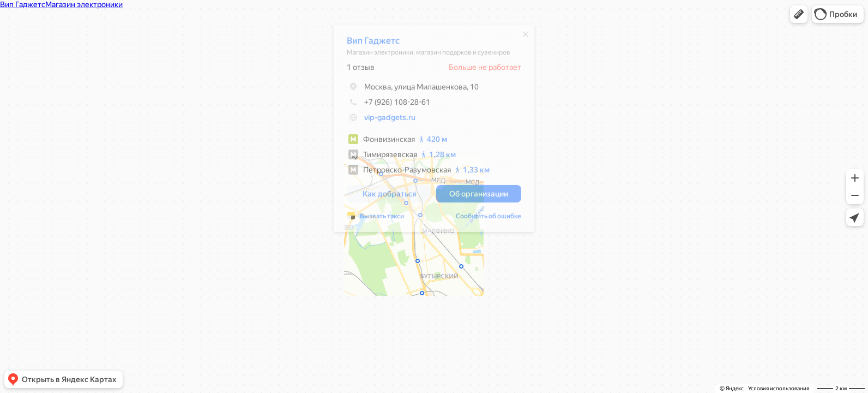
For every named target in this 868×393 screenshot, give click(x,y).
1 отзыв (355, 70)
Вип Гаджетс (368, 43)
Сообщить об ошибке (483, 219)
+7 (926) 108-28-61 (383, 105)
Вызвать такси (376, 219)
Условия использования (779, 388)
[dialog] (429, 131)
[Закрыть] (520, 37)
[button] (799, 14)
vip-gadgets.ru (384, 120)
